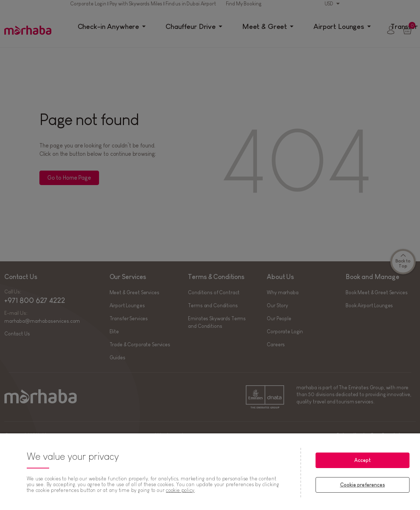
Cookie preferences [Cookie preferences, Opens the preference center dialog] (363, 485)
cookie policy (180, 490)
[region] (210, 472)
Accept (363, 460)
